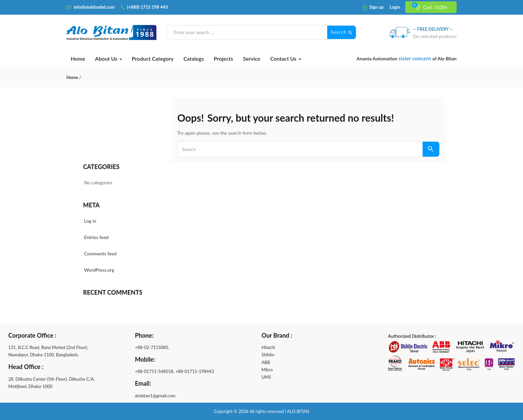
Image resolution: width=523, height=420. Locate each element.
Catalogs (194, 58)
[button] (434, 7)
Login (395, 7)
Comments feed (100, 253)
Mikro (267, 370)
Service (251, 58)
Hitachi (268, 347)
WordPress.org (99, 270)
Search (342, 32)
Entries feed (96, 237)
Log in (90, 221)
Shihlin (268, 355)
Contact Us (286, 58)
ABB (266, 362)
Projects (223, 58)
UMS (266, 377)
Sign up (376, 7)
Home (78, 58)
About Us (109, 58)
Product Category (153, 58)
